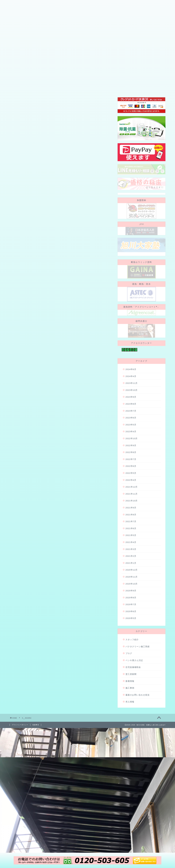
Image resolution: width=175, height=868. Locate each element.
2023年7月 (131, 444)
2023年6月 (131, 451)
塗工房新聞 (131, 708)
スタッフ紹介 (64, 52)
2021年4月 (131, 576)
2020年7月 (131, 638)
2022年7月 (131, 493)
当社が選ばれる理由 (40, 52)
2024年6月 (131, 403)
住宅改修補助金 (133, 701)
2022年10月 (132, 472)
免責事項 (36, 758)
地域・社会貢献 (116, 52)
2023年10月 (132, 424)
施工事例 (96, 52)
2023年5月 (131, 458)
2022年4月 (131, 513)
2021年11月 (132, 527)
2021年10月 (132, 534)
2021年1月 (131, 596)
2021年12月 (132, 520)
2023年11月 (132, 417)
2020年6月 (131, 645)
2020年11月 (132, 610)
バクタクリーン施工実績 (138, 680)
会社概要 (18, 52)
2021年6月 (131, 562)
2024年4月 (131, 410)
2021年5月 (131, 569)
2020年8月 (131, 631)
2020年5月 (131, 652)
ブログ (81, 52)
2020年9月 (131, 624)
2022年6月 (131, 500)
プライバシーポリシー (20, 758)
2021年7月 (131, 555)
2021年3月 (131, 583)
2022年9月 (131, 479)
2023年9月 (131, 431)
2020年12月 (132, 603)
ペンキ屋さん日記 (134, 694)
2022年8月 (131, 486)
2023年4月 (131, 465)
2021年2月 (131, 590)
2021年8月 (131, 548)
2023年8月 (131, 437)
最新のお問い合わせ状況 (138, 729)
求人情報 (130, 735)
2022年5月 (131, 507)
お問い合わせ (138, 52)
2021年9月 (131, 541)
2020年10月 (132, 617)
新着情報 (130, 715)
